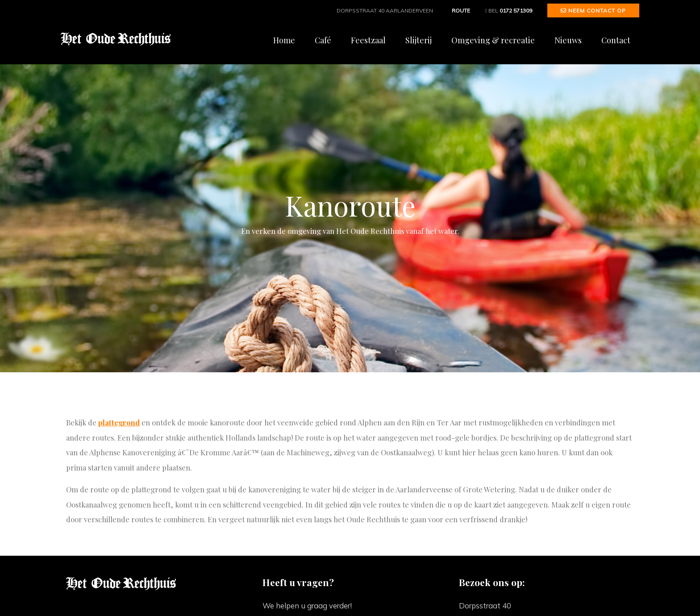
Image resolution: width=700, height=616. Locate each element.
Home (284, 40)
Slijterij (419, 40)
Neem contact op (593, 10)
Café (323, 40)
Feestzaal (368, 40)
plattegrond (119, 422)
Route (459, 10)
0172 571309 (516, 10)
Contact (616, 40)
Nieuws (568, 40)
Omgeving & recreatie (493, 40)
